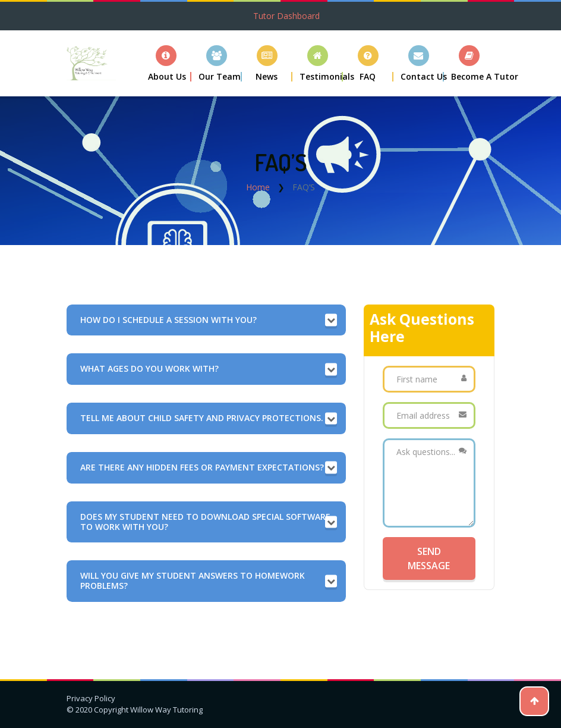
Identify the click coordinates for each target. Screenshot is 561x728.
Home (258, 187)
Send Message (429, 558)
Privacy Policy (91, 698)
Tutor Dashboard (286, 16)
